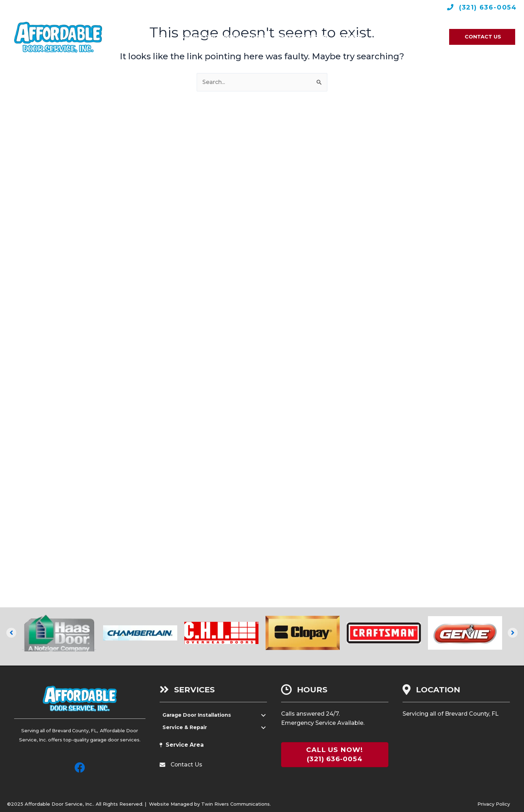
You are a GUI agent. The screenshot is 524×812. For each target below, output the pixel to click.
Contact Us (187, 765)
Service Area (185, 745)
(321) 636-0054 (487, 7)
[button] (11, 633)
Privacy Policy (494, 804)
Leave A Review (262, 7)
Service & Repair (185, 728)
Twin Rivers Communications (236, 804)
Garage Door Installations (198, 715)
